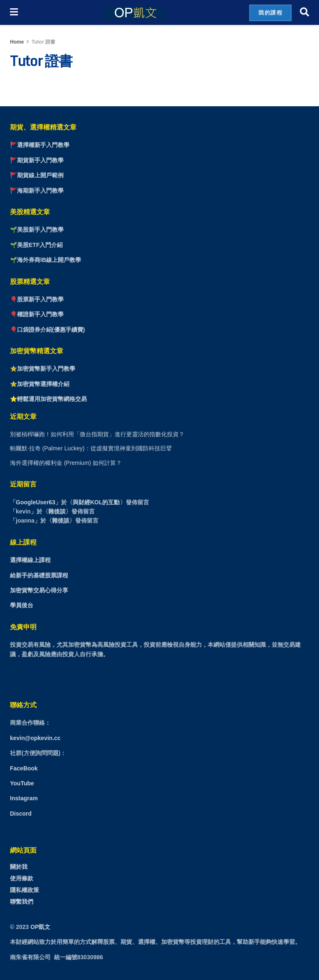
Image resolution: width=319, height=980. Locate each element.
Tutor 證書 (43, 42)
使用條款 (22, 878)
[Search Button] (304, 12)
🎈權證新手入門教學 (37, 314)
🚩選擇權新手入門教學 (40, 145)
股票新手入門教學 (40, 299)
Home (17, 42)
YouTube (22, 783)
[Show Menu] (14, 12)
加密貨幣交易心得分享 (39, 590)
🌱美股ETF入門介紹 (36, 245)
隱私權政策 (25, 890)
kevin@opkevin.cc (35, 738)
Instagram (24, 798)
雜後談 (57, 511)
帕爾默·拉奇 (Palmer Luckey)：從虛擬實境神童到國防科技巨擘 (91, 448)
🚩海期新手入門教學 (37, 191)
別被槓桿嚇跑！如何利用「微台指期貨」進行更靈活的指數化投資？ (97, 434)
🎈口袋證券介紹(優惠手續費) (47, 330)
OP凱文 (40, 927)
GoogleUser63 (36, 502)
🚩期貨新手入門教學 (37, 160)
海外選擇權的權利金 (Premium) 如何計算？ (66, 463)
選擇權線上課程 (30, 560)
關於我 (19, 867)
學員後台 (22, 605)
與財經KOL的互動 (96, 502)
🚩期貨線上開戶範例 (37, 175)
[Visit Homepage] (134, 12)
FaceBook (24, 768)
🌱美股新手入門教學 (37, 230)
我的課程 (270, 13)
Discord (21, 814)
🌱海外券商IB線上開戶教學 (45, 260)
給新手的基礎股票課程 (39, 575)
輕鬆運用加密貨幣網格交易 (52, 399)
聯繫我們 (22, 902)
